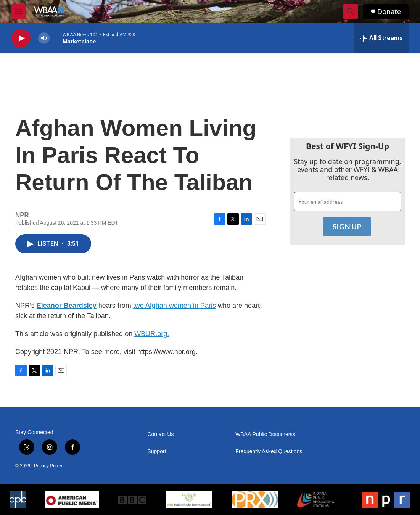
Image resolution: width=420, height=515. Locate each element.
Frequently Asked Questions (269, 451)
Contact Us (160, 434)
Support (157, 451)
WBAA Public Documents (265, 434)
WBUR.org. (152, 334)
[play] (21, 38)
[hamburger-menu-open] (19, 11)
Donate (389, 12)
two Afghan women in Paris (175, 306)
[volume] (44, 38)
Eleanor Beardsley (67, 306)
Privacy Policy (48, 466)
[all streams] (381, 38)
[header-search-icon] (351, 11)
